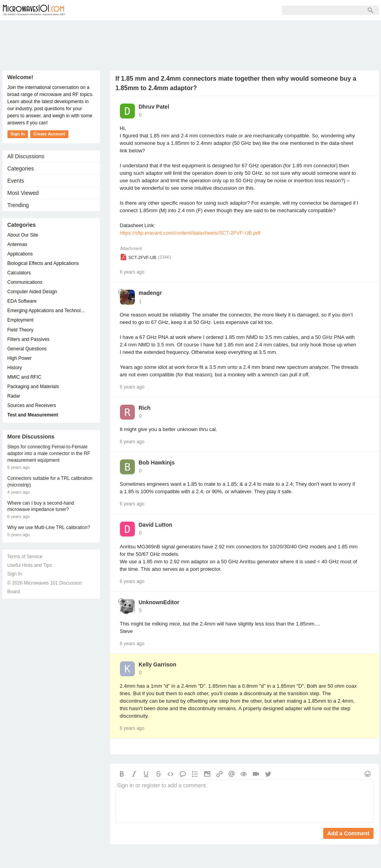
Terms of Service (25, 557)
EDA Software (22, 301)
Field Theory (20, 330)
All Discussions (26, 156)
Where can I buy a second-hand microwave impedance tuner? (41, 506)
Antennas (17, 244)
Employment (21, 320)
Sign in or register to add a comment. (245, 801)
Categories (21, 168)
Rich (145, 408)
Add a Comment (348, 833)
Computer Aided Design (32, 292)
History (15, 368)
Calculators (19, 273)
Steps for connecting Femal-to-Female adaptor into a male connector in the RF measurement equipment (49, 453)
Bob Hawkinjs (157, 463)
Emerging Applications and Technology (47, 311)
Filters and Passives (29, 339)
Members (126, 10)
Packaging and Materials (33, 387)
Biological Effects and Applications (43, 263)
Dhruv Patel (154, 107)
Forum (91, 10)
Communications (25, 282)
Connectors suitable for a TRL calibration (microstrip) (50, 482)
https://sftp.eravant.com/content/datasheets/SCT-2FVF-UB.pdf (190, 233)
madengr (150, 293)
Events (16, 181)
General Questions (27, 349)
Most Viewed (23, 193)
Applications (20, 254)
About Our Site (23, 235)
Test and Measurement (33, 415)
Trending (18, 205)
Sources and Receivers (32, 405)
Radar (14, 396)
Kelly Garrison (158, 664)
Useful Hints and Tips (30, 565)
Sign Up (162, 10)
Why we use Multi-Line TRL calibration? (49, 527)
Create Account (49, 134)
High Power (20, 358)
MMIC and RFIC (25, 377)
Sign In (195, 10)
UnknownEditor (159, 602)
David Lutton (156, 525)
